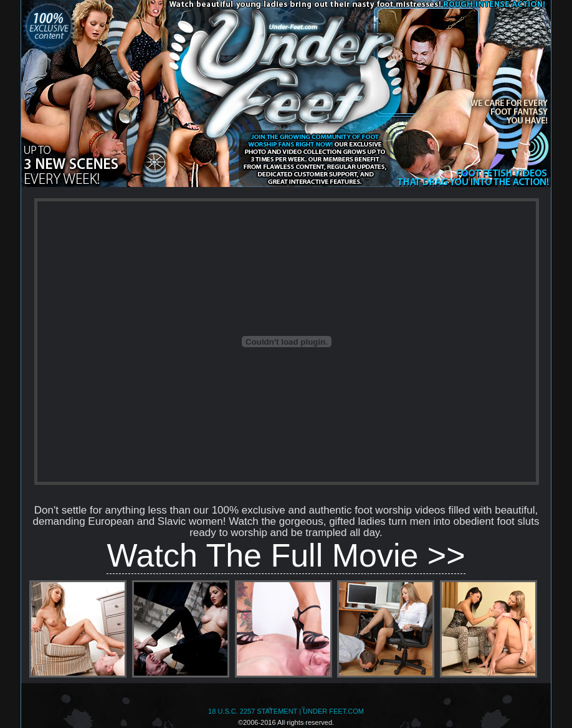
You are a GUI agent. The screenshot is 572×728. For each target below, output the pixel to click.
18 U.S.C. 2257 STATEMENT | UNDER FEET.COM (286, 711)
